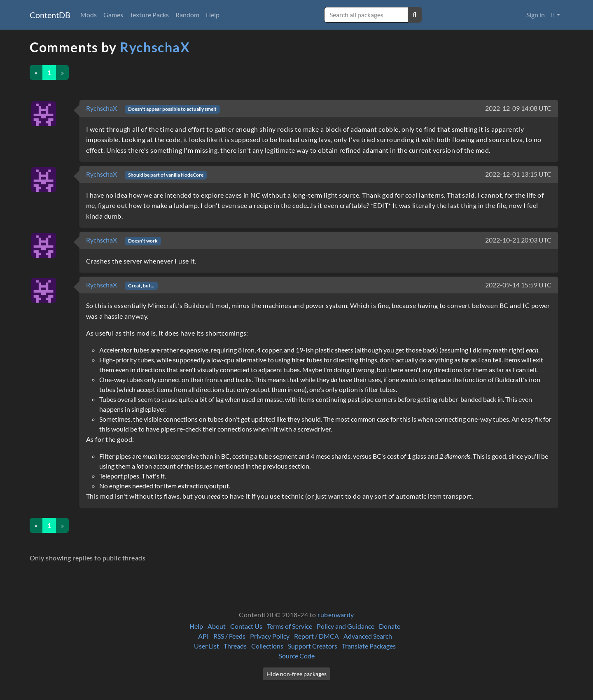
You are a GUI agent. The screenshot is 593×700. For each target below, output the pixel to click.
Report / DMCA (316, 636)
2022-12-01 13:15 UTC (518, 174)
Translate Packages (369, 646)
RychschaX (155, 47)
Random (187, 15)
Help (213, 15)
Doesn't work (143, 241)
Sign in (536, 15)
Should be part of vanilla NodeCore (166, 175)
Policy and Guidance (346, 626)
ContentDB (50, 15)
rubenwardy (336, 615)
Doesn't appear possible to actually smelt (172, 109)
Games (113, 15)
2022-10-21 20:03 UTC (518, 240)
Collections (267, 646)
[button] (556, 15)
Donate (390, 626)
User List (207, 646)
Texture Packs (149, 15)
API (203, 636)
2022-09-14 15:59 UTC (518, 285)
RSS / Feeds (229, 636)
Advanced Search (368, 636)
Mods (89, 15)
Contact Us (246, 626)
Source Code (297, 656)
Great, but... (141, 286)
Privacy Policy (270, 636)
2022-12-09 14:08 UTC (518, 108)
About (217, 626)
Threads (235, 646)
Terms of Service (289, 626)
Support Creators (313, 646)
